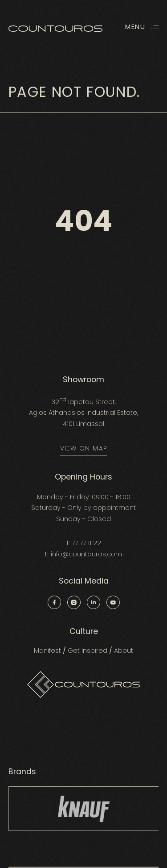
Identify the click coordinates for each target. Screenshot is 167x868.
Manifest (47, 651)
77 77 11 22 (86, 543)
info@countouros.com (86, 554)
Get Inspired (88, 651)
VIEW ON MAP (84, 448)
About (124, 651)
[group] (84, 809)
